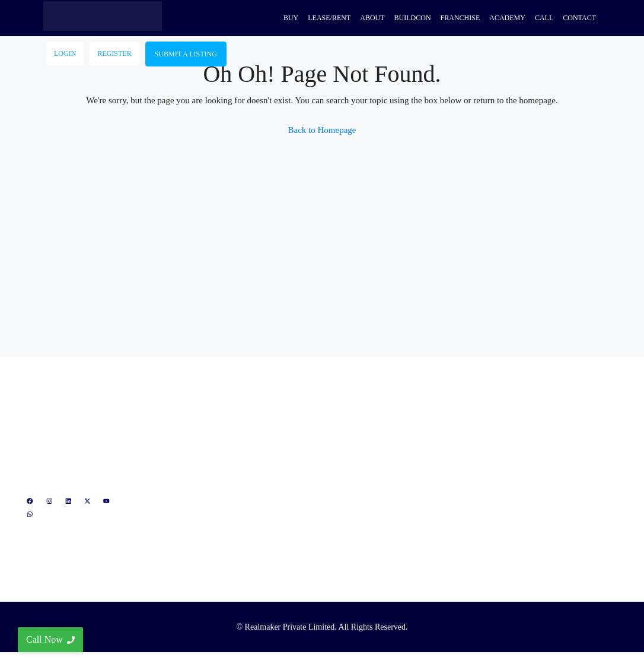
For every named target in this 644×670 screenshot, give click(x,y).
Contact (579, 18)
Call (544, 18)
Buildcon (413, 18)
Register (114, 53)
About (372, 18)
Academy (507, 18)
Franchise (460, 18)
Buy (291, 18)
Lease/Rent (329, 18)
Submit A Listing (186, 54)
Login (65, 53)
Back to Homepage (322, 130)
